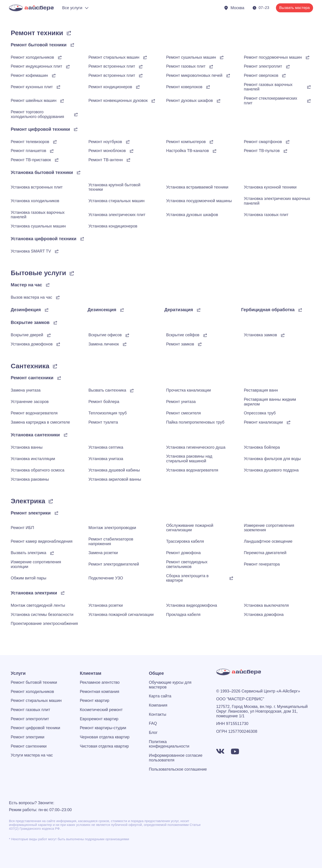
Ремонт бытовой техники (39, 45)
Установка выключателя (266, 605)
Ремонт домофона (183, 553)
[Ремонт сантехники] (59, 378)
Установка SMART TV (31, 251)
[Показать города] (234, 8)
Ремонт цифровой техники (40, 129)
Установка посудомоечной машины (199, 201)
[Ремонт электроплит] (288, 66)
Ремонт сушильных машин (191, 57)
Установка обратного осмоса (38, 470)
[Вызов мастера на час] (58, 297)
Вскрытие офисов (105, 335)
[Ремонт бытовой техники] (72, 45)
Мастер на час (26, 285)
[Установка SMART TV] (57, 251)
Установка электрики (34, 593)
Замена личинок (104, 344)
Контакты (158, 714)
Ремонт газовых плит (186, 66)
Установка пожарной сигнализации (121, 615)
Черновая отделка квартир (105, 737)
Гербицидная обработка (268, 310)
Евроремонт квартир (99, 719)
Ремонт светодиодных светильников (187, 564)
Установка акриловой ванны (115, 479)
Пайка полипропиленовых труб (195, 422)
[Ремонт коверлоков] (208, 87)
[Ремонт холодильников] (60, 57)
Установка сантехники (35, 435)
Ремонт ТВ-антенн (106, 160)
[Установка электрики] (63, 593)
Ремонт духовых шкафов (190, 101)
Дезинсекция (102, 310)
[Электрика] (51, 501)
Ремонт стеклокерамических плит (271, 101)
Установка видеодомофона (192, 605)
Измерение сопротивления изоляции (36, 564)
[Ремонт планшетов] (52, 151)
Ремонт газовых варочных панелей (268, 87)
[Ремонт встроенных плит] (141, 66)
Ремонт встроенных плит (112, 66)
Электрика (28, 501)
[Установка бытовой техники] (79, 172)
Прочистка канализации (189, 390)
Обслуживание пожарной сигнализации (190, 528)
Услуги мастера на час (32, 755)
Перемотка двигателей (265, 553)
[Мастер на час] (48, 285)
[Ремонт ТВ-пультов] (286, 151)
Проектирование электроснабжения (44, 624)
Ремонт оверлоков (261, 75)
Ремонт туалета (103, 422)
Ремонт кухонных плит (32, 87)
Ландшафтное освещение (268, 541)
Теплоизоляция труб (108, 413)
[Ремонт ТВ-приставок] (57, 160)
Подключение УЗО (106, 578)
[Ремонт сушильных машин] (222, 57)
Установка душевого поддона (271, 470)
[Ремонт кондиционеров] (138, 87)
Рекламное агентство (100, 682)
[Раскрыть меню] (76, 8)
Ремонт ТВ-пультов (262, 151)
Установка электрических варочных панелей (277, 201)
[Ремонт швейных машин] (62, 101)
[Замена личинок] (125, 344)
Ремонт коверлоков (184, 87)
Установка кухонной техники (270, 187)
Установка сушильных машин (38, 226)
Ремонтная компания (100, 692)
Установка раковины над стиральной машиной (189, 459)
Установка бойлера (262, 447)
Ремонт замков (180, 344)
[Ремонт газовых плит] (211, 66)
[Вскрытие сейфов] (205, 335)
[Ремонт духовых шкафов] (219, 101)
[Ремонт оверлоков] (284, 75)
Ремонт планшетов (28, 151)
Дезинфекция (26, 310)
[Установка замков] (283, 335)
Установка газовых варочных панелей (38, 215)
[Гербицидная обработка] (300, 310)
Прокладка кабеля (183, 615)
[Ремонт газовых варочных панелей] (309, 87)
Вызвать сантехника (107, 390)
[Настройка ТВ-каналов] (215, 151)
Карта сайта (160, 696)
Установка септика (106, 447)
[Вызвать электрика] (52, 553)
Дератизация (179, 310)
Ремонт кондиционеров (110, 87)
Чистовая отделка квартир (104, 746)
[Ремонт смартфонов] (288, 142)
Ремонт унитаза (181, 402)
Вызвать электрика (29, 553)
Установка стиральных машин (117, 201)
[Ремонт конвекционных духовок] (153, 101)
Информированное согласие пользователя (176, 758)
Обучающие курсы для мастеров (170, 685)
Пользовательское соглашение (178, 769)
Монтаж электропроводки (112, 528)
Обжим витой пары (29, 578)
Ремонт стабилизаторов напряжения (111, 541)
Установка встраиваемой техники (197, 187)
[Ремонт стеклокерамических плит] (309, 101)
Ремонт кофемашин (29, 75)
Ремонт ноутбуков (105, 142)
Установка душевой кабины (114, 470)
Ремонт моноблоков (107, 151)
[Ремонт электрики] (57, 513)
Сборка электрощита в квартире (187, 578)
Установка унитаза (106, 459)
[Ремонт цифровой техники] (76, 129)
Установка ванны (27, 447)
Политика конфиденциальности (169, 744)
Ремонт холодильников (32, 57)
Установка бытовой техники (42, 172)
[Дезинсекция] (122, 310)
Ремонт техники (37, 33)
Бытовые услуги (38, 273)
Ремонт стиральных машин (114, 57)
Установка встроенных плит (37, 187)
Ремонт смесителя (183, 413)
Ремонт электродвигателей (114, 564)
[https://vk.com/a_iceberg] (220, 751)
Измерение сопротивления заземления (269, 528)
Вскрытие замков (30, 322)
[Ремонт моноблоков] (132, 151)
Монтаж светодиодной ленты (38, 605)
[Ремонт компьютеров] (212, 142)
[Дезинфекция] (47, 310)
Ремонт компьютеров (186, 142)
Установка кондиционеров (113, 226)
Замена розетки (103, 553)
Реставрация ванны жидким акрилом (270, 402)
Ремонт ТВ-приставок (31, 160)
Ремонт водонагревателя (34, 413)
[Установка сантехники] (66, 435)
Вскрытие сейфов (183, 335)
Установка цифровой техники (44, 239)
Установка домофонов (32, 344)
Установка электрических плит (117, 215)
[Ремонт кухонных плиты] (59, 87)
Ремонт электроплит (263, 66)
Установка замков (261, 335)
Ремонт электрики (31, 513)
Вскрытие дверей (27, 335)
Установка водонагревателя (192, 470)
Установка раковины (30, 479)
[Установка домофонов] (58, 344)
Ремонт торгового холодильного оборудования (37, 114)
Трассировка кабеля (185, 541)
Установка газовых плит (266, 215)
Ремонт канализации (263, 422)
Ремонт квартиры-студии (103, 728)
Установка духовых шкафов (192, 215)
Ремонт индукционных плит (36, 66)
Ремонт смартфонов (263, 142)
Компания (158, 705)
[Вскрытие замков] (55, 323)
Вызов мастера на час (31, 297)
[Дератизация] (199, 310)
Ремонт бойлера (104, 402)
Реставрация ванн (261, 390)
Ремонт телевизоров (30, 142)
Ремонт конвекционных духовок (118, 101)
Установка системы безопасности (42, 615)
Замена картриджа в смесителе (40, 422)
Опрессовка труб (260, 413)
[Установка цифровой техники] (82, 239)
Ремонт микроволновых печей (194, 75)
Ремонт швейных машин (34, 101)
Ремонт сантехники (32, 378)
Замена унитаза (26, 390)
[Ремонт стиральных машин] (145, 57)
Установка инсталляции (33, 459)
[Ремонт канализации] (289, 422)
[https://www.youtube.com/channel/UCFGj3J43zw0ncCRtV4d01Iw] (235, 751)
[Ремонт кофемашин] (54, 75)
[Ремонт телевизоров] (55, 142)
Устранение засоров (30, 402)
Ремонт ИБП (22, 528)
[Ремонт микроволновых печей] (228, 75)
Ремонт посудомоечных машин (273, 57)
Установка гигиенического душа (196, 447)
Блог (153, 733)
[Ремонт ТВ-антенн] (129, 160)
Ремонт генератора (262, 564)
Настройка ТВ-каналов (187, 151)
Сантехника (30, 366)
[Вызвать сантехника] (132, 390)
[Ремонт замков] (200, 344)
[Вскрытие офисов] (127, 335)
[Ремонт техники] (69, 33)
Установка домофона (264, 615)
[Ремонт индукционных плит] (68, 66)
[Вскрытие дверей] (49, 335)
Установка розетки (106, 605)
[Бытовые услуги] (72, 273)
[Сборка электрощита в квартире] (231, 578)
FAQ (153, 723)
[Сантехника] (55, 366)
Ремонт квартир (95, 701)
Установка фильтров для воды (272, 459)
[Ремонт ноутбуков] (128, 142)
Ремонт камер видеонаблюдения (42, 541)
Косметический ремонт (101, 710)
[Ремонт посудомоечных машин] (308, 57)
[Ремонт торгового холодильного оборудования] (76, 114)
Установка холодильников (35, 201)
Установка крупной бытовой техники (114, 187)
